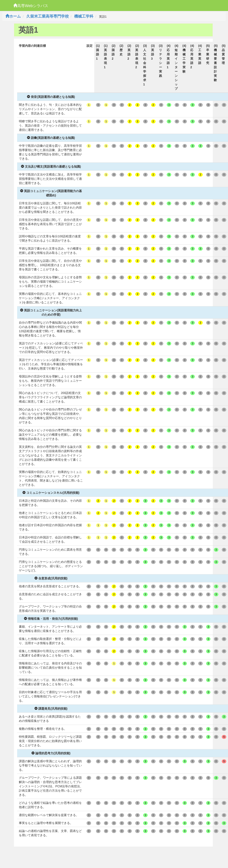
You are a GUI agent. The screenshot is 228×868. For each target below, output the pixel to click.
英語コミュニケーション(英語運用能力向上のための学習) (51, 312)
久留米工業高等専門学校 (48, 16)
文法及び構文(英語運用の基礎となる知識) (51, 167)
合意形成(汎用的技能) (51, 578)
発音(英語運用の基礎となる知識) (51, 97)
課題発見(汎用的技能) (51, 709)
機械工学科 (84, 16)
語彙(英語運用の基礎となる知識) (51, 138)
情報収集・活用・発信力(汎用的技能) (51, 619)
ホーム (13, 16)
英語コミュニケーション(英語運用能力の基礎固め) (51, 193)
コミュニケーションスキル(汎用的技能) (51, 493)
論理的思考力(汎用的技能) (51, 753)
